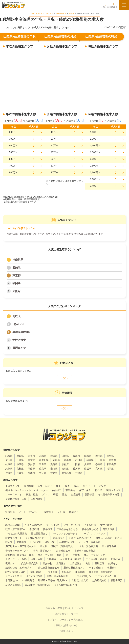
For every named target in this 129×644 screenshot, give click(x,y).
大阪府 (16, 291)
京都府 (65, 464)
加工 (58, 486)
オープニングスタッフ (94, 533)
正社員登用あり (39, 533)
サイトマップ (71, 614)
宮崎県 (54, 473)
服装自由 (80, 572)
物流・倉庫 (37, 559)
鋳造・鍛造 (32, 494)
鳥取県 (9, 469)
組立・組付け (45, 486)
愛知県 (16, 268)
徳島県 (65, 469)
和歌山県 (111, 464)
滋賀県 (54, 464)
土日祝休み (76, 563)
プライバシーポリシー (62, 620)
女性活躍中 (19, 340)
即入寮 (9, 542)
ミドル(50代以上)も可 (66, 585)
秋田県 (54, 456)
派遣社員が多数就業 (57, 576)
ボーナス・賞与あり (90, 542)
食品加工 (57, 490)
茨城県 (88, 456)
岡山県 (31, 469)
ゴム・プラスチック (94, 555)
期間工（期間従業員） (63, 546)
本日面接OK (12, 580)
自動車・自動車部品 (85, 551)
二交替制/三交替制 (29, 563)
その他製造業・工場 (16, 499)
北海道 (9, 456)
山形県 (65, 456)
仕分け (86, 486)
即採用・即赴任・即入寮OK (53, 580)
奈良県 (99, 464)
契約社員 (49, 512)
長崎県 (20, 473)
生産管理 (76, 494)
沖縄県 (79, 473)
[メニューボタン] (124, 5)
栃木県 (99, 456)
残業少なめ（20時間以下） (20, 568)
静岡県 (20, 464)
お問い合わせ (67, 631)
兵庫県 (88, 464)
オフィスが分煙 (34, 576)
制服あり (66, 572)
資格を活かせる (90, 529)
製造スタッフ (113, 490)
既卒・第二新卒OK (15, 529)
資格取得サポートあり (17, 551)
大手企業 (53, 572)
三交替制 (47, 563)
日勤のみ (116, 559)
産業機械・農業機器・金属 (19, 555)
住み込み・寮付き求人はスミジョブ (64, 608)
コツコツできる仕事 (106, 576)
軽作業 (99, 490)
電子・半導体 (73, 555)
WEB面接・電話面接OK (37, 585)
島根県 (20, 469)
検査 (67, 486)
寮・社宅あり (109, 546)
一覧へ (64, 378)
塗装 (64, 494)
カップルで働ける (81, 576)
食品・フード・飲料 (16, 559)
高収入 (16, 316)
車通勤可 (112, 568)
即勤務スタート (14, 538)
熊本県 (31, 473)
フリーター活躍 (72, 525)
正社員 (61, 512)
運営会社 (59, 614)
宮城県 (43, 456)
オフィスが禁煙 (14, 576)
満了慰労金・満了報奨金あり (21, 546)
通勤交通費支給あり (74, 568)
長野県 (113, 460)
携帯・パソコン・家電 (50, 555)
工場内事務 (37, 499)
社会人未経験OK (33, 525)
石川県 (79, 460)
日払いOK (18, 324)
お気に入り (106, 5)
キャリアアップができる (65, 533)
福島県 (76, 456)
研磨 (56, 494)
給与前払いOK (67, 542)
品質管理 (89, 494)
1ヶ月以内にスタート (37, 538)
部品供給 (70, 490)
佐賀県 (9, 473)
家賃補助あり (63, 551)
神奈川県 (18, 260)
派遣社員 (10, 512)
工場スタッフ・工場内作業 (19, 486)
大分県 (43, 473)
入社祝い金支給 (80, 580)
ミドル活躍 (90, 525)
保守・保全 (85, 490)
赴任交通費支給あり (49, 568)
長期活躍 (99, 563)
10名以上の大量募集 (16, 533)
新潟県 (56, 460)
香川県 (76, 469)
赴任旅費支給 (99, 580)
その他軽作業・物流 (109, 494)
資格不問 (48, 529)
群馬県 (110, 456)
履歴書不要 (19, 348)
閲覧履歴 (114, 5)
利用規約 (78, 620)
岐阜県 (9, 464)
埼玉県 (9, 460)
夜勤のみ (10, 563)
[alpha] (13, 5)
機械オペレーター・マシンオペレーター (27, 490)
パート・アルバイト (30, 512)
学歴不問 (34, 529)
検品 (76, 486)
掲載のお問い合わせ (67, 625)
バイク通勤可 (96, 568)
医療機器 (51, 559)
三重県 (43, 464)
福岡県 (16, 283)
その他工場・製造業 (71, 559)
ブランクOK (53, 525)
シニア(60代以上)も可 (80, 538)
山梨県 (101, 460)
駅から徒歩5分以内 (15, 572)
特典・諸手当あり (42, 551)
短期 (88, 563)
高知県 (99, 469)
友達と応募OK (13, 585)
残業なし (113, 563)
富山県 (68, 460)
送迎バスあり (37, 572)
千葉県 (20, 460)
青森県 (20, 456)
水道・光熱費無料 (89, 546)
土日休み (61, 563)
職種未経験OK (21, 332)
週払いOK (50, 542)
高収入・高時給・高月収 (109, 538)
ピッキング (100, 486)
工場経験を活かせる (67, 529)
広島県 (43, 469)
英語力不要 (109, 529)
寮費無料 (21, 542)
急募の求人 (59, 538)
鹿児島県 (66, 473)
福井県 (90, 460)
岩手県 (31, 456)
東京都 (16, 275)
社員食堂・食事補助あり (102, 572)
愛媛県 (88, 469)
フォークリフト (14, 494)
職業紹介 (74, 512)
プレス (46, 494)
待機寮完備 (28, 580)
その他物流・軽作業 (96, 559)
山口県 (54, 469)
